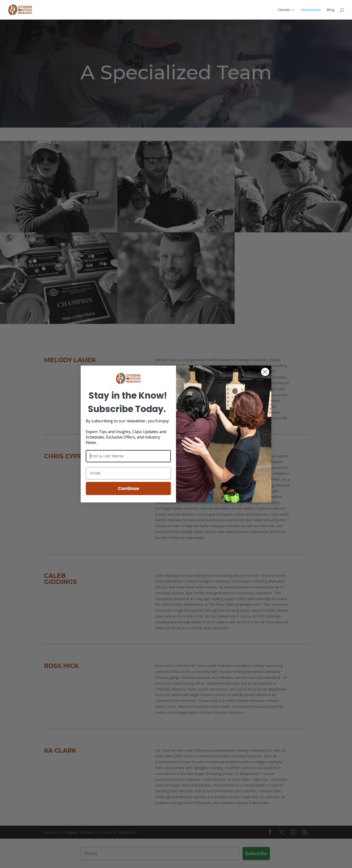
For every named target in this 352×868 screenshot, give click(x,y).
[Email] (128, 473)
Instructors (311, 10)
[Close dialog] (265, 372)
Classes (284, 10)
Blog (331, 10)
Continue (128, 488)
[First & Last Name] (128, 456)
